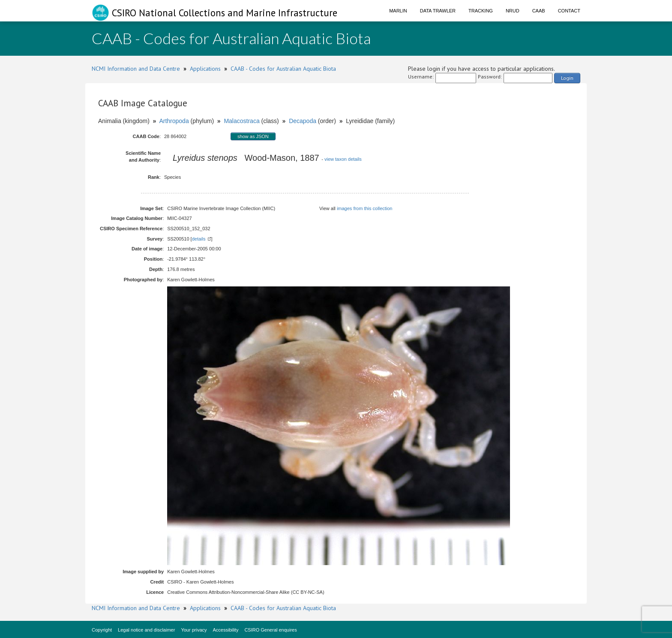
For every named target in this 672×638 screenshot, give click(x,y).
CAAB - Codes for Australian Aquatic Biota (283, 69)
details (199, 239)
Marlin (398, 11)
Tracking (481, 11)
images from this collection (365, 208)
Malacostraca (241, 121)
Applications (205, 69)
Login (567, 78)
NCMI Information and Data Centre (136, 69)
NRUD (513, 11)
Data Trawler (438, 11)
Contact (569, 11)
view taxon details (343, 159)
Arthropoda (174, 121)
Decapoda (303, 121)
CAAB (539, 11)
